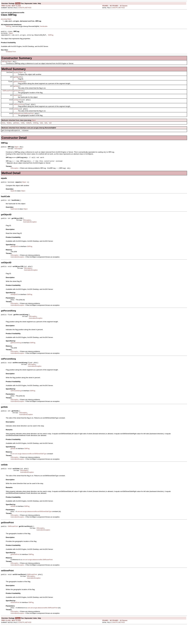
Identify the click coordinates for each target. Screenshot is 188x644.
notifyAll (29, 128)
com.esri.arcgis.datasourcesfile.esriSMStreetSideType (29, 469)
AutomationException (30, 232)
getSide (16, 89)
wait (41, 128)
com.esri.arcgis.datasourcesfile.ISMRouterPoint (37, 577)
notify (23, 128)
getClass (16, 128)
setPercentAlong (19, 109)
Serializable (44, 26)
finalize (9, 128)
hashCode (17, 99)
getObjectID (17, 79)
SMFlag (4, 63)
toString (36, 128)
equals (16, 74)
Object (11, 34)
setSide (16, 114)
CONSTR (21, 8)
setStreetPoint (18, 119)
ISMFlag (8, 26)
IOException (18, 155)
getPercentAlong (19, 84)
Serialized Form (11, 53)
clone (3, 128)
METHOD (28, 8)
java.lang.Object (6, 19)
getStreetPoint (18, 94)
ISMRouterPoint (7, 94)
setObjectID (17, 104)
